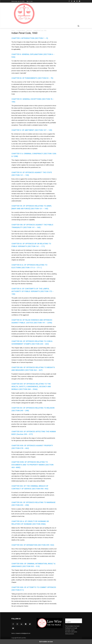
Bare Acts (29, 31)
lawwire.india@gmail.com (23, 633)
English (73, 621)
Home (13, 31)
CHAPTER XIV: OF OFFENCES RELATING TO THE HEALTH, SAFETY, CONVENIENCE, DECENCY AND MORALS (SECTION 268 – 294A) (31, 387)
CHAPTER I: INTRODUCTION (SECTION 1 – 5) (30, 38)
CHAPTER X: (33, 291)
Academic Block (21, 31)
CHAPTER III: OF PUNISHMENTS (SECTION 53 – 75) (32, 78)
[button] (78, 26)
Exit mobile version (46, 642)
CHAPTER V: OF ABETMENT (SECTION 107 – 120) (32, 130)
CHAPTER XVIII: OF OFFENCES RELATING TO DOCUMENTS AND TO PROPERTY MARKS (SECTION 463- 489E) (32, 465)
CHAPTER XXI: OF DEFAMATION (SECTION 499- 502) (33, 545)
